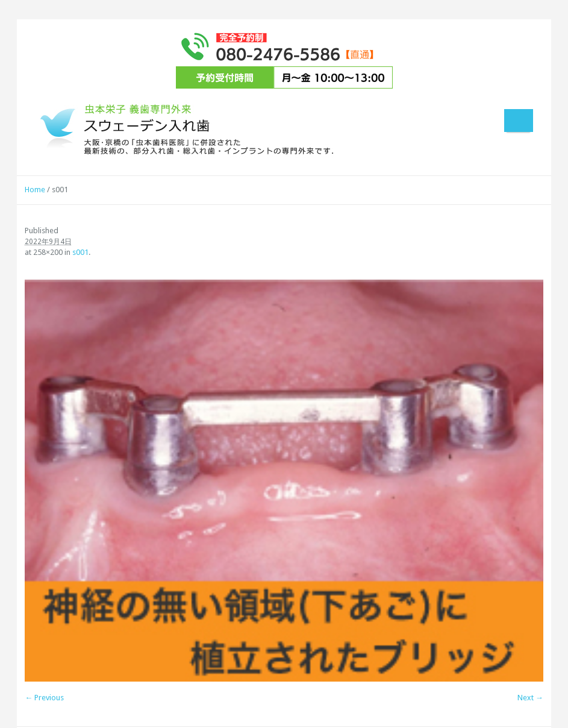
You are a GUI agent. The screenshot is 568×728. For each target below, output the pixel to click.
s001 (80, 252)
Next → (530, 698)
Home (35, 190)
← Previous (44, 698)
